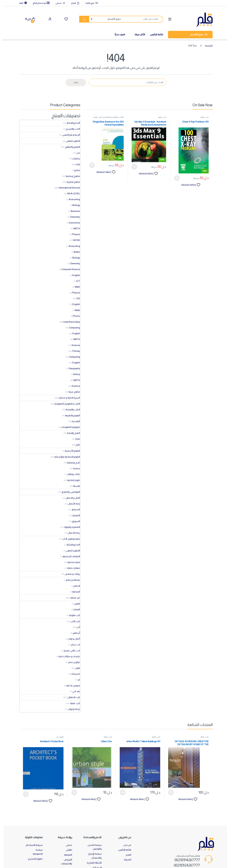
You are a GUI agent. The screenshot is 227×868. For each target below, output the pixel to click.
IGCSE (74, 240)
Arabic (74, 252)
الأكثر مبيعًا (137, 34)
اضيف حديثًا (118, 34)
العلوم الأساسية (70, 451)
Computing (72, 328)
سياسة (74, 468)
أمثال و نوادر (72, 639)
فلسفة (74, 486)
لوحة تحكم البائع (39, 3)
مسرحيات (73, 674)
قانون (75, 604)
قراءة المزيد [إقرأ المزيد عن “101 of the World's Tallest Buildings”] (120, 792)
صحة (75, 439)
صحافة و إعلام (71, 580)
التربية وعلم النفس (69, 135)
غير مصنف (73, 598)
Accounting (72, 199)
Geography (72, 368)
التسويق (74, 521)
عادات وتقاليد (71, 474)
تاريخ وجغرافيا (71, 463)
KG (76, 298)
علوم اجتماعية (71, 480)
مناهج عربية (72, 392)
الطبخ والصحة (71, 433)
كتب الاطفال (71, 697)
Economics (72, 223)
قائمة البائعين (154, 34)
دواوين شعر (72, 662)
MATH (74, 228)
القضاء (74, 609)
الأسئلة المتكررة (92, 863)
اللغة (21, 3)
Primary (74, 351)
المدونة (125, 860)
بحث (73, 82)
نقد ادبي (74, 691)
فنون (75, 668)
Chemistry (73, 217)
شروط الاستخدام (32, 845)
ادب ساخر (73, 645)
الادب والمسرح (70, 129)
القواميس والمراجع (69, 492)
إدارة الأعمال (72, 504)
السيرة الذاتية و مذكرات (67, 398)
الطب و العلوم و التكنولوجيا (111, 117)
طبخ (75, 445)
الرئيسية (206, 46)
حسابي (58, 3)
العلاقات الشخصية (69, 556)
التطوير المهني (71, 141)
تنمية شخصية (71, 562)
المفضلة (66, 855)
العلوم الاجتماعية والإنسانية (65, 457)
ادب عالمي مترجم (70, 651)
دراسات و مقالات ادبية (67, 656)
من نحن (125, 845)
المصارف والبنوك (70, 527)
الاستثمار (73, 509)
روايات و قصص (70, 574)
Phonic (74, 316)
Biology (74, 205)
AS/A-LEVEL (71, 193)
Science (73, 345)
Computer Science (68, 269)
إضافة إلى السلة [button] (175, 178)
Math (75, 287)
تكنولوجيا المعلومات (68, 427)
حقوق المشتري (33, 859)
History (74, 374)
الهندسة (73, 421)
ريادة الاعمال (71, 533)
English (74, 275)
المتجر (73, 3)
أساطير (74, 633)
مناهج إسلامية (70, 176)
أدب (76, 627)
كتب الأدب (73, 621)
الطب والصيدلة (70, 409)
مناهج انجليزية (71, 182)
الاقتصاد (74, 515)
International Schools (67, 188)
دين (76, 153)
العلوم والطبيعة (70, 415)
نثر (76, 680)
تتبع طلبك (89, 3)
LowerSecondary (69, 322)
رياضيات (74, 158)
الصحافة (74, 592)
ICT (76, 281)
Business (73, 211)
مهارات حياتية (71, 568)
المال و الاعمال (70, 498)
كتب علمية (202, 117)
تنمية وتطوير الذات (69, 539)
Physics (74, 234)
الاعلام (74, 586)
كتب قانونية (72, 615)
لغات (75, 164)
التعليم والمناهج (70, 147)
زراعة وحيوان (72, 709)
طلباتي (67, 850)
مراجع (75, 170)
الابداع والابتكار (71, 123)
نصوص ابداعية (71, 685)
